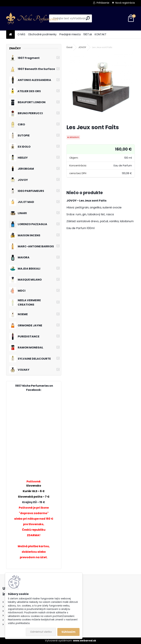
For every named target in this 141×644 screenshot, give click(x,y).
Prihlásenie (103, 3)
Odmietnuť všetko (41, 632)
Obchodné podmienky (42, 34)
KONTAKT (101, 34)
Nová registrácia (125, 3)
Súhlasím (68, 632)
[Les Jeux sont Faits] (101, 87)
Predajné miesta (70, 34)
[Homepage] (11, 35)
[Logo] (32, 18)
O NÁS (21, 34)
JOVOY (82, 47)
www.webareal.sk (85, 641)
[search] (88, 18)
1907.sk (88, 34)
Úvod (69, 47)
